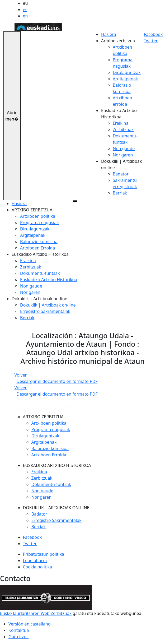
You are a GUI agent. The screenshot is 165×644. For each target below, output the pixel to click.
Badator (121, 174)
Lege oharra (35, 560)
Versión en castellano (29, 624)
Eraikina (121, 123)
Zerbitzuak (123, 129)
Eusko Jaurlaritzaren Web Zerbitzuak (36, 613)
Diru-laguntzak (35, 229)
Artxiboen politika (38, 216)
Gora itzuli (18, 637)
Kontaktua (19, 630)
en (25, 16)
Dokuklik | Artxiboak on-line (48, 305)
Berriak (120, 193)
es (25, 10)
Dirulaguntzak (127, 72)
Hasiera (109, 34)
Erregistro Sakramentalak (45, 311)
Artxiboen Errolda (37, 248)
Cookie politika (38, 567)
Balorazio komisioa (39, 242)
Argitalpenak (125, 79)
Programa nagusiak (39, 223)
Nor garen (123, 155)
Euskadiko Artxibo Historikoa (49, 280)
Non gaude (124, 149)
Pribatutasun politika (44, 554)
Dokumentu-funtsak (40, 273)
